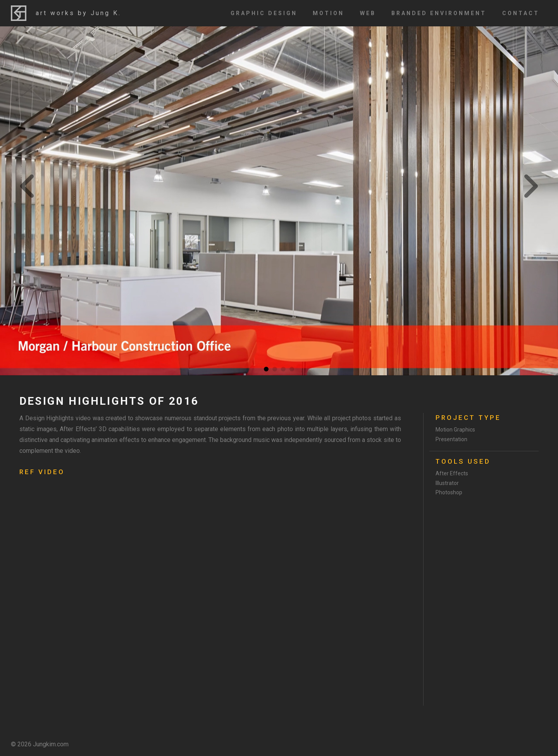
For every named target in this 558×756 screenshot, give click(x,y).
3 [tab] (283, 369)
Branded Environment (439, 13)
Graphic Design (264, 13)
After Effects (452, 473)
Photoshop (449, 492)
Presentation (451, 439)
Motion (328, 13)
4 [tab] (292, 369)
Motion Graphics (455, 430)
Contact (521, 13)
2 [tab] (275, 369)
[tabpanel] (279, 201)
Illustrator (447, 483)
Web (368, 13)
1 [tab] (266, 369)
